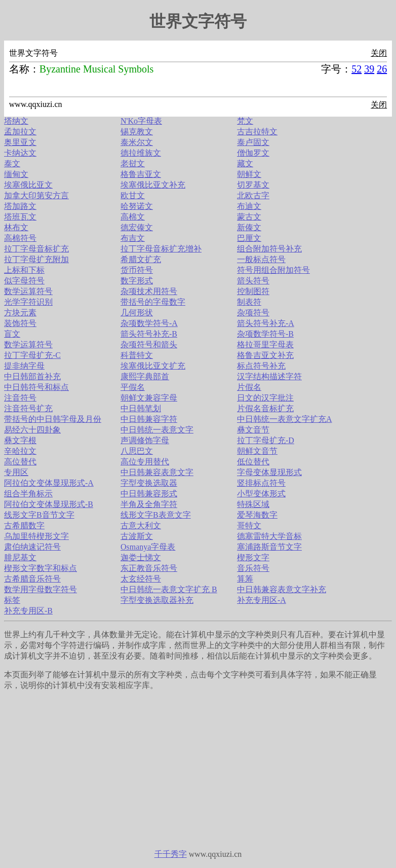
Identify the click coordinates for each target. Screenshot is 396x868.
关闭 (379, 53)
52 (357, 69)
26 (382, 69)
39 (369, 69)
